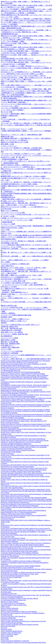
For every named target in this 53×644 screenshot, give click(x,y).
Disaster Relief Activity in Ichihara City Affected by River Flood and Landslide (24, 497)
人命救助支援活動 (7, 222)
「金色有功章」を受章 (8, 290)
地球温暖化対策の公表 (8, 197)
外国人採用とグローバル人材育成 (12, 332)
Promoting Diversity (7, 615)
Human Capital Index (7, 636)
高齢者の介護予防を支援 (9, 306)
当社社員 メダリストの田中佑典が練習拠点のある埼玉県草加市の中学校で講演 (26, 235)
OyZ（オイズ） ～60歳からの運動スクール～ (15, 319)
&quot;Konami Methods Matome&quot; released (15, 576)
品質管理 (4, 323)
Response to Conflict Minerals (10, 602)
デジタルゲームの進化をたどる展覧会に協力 (15, 264)
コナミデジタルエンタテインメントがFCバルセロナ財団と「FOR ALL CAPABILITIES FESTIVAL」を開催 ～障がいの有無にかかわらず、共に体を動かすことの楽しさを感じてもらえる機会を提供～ (26, 78)
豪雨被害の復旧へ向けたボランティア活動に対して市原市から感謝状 (23, 176)
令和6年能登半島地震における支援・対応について (17, 59)
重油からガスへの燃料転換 (9, 211)
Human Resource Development (10, 427)
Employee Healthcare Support (9, 634)
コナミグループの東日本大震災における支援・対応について (20, 325)
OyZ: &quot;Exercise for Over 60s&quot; (13, 603)
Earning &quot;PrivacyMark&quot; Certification (15, 641)
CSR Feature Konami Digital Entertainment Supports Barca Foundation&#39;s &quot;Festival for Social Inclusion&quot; (24, 516)
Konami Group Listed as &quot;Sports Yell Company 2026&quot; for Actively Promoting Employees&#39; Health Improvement (24, 365)
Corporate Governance (7, 453)
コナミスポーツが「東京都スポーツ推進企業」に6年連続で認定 (21, 148)
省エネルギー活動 (7, 112)
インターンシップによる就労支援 (12, 351)
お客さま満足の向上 (7, 266)
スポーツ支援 (5, 230)
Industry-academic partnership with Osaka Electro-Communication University (23, 621)
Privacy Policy (5, 639)
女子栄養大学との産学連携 (9, 353)
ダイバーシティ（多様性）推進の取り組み (14, 334)
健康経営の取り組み (7, 137)
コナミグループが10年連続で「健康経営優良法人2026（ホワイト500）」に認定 (26, 9)
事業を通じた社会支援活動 (9, 342)
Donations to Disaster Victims (9, 610)
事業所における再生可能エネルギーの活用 (14, 142)
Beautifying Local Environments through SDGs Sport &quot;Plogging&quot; (23, 439)
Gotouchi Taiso (5, 579)
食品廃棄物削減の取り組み (9, 34)
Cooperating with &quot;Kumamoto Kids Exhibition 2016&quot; (20, 553)
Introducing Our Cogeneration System (12, 620)
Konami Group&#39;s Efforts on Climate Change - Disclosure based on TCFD (24, 421)
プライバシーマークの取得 (9, 338)
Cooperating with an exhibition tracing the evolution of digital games (21, 561)
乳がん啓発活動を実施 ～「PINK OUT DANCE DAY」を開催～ (21, 60)
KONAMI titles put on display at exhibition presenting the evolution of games (23, 572)
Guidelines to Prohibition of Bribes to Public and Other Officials (19, 598)
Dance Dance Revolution (8, 626)
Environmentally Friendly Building (11, 452)
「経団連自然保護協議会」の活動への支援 (14, 159)
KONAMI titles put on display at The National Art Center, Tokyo (20, 574)
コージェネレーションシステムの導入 (13, 213)
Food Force (4, 628)
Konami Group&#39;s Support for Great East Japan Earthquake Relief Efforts (23, 642)
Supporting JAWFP (6, 629)
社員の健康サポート (7, 346)
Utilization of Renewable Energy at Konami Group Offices (18, 450)
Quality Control (5, 607)
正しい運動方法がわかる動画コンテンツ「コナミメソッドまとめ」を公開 (25, 289)
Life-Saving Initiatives (7, 519)
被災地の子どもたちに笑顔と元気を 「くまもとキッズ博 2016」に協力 (23, 268)
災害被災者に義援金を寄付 (9, 327)
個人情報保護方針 (7, 336)
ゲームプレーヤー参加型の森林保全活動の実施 (16, 315)
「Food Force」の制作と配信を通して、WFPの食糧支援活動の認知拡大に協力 (26, 359)
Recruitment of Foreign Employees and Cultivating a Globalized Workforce (23, 613)
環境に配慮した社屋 (7, 144)
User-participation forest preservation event (13, 600)
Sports (3, 524)
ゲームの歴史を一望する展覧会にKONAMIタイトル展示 (19, 283)
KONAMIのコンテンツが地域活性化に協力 (15, 277)
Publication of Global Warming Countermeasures (15, 502)
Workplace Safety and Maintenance (11, 633)
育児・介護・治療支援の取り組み (12, 328)
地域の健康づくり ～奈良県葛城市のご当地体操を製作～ (20, 270)
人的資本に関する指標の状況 (10, 347)
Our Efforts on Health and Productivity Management (16, 444)
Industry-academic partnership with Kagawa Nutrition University (20, 624)
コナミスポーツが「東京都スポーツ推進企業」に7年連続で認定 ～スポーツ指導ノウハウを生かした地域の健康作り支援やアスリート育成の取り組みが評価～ (26, 125)
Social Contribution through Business (12, 631)
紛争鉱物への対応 (7, 317)
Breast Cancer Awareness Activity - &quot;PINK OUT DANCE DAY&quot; (23, 374)
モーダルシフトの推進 (8, 224)
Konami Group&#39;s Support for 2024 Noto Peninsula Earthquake (20, 372)
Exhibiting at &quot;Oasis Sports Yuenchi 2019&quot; (17, 514)
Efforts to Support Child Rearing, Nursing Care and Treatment (19, 611)
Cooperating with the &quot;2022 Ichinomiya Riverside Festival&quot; (21, 419)
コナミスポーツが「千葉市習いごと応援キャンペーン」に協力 (21, 154)
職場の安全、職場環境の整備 (10, 344)
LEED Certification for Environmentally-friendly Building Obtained (21, 566)
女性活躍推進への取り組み (9, 243)
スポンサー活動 (6, 349)
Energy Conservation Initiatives (10, 423)
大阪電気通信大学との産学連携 (11, 330)
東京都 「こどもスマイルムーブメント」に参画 (17, 129)
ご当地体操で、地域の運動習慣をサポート (14, 292)
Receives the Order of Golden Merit (11, 577)
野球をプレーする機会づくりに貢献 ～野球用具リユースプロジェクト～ (24, 66)
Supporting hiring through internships (12, 623)
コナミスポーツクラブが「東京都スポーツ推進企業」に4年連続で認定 (23, 241)
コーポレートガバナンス (9, 146)
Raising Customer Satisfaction (10, 608)
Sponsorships (5, 638)
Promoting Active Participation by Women (13, 538)
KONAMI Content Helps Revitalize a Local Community (17, 567)
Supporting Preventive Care (9, 594)
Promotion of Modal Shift (8, 618)
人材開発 (4, 117)
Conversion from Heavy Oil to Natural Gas (13, 616)
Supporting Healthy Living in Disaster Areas (14, 605)
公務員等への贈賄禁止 (8, 313)
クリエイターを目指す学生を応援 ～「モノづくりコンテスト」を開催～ (25, 308)
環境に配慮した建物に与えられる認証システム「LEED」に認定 (21, 275)
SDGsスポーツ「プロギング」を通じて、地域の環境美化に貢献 (21, 135)
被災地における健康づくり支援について (14, 321)
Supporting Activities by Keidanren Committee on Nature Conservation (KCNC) (24, 468)
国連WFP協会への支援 (8, 340)
